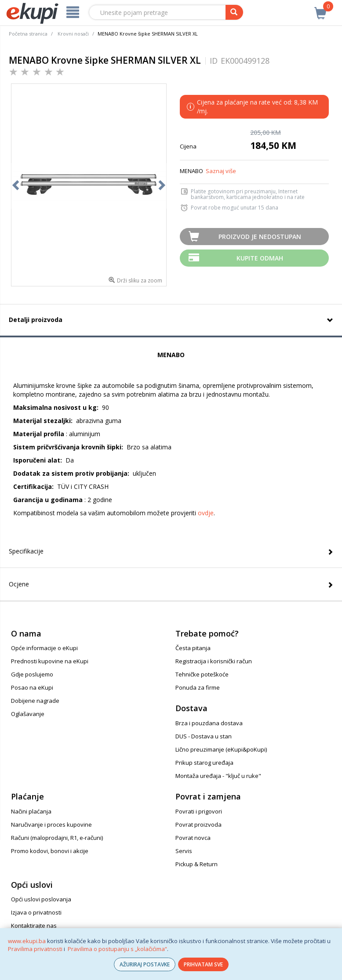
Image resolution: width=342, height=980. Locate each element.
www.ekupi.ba (27, 941)
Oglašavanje (28, 714)
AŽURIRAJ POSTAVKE (145, 964)
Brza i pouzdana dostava (209, 723)
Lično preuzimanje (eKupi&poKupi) (221, 749)
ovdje (206, 513)
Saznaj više (221, 171)
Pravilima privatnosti (35, 949)
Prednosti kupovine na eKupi (50, 661)
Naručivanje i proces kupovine (51, 825)
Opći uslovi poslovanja (41, 899)
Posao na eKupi (32, 687)
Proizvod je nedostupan (260, 237)
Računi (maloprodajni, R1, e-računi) (57, 838)
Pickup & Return (196, 864)
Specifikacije (26, 551)
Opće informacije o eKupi (44, 648)
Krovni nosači (73, 34)
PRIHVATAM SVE (203, 964)
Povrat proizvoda (198, 825)
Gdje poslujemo (32, 674)
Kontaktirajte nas (34, 926)
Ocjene (19, 584)
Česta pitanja (193, 648)
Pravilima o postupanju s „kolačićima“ (117, 949)
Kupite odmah (260, 258)
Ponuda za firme (198, 687)
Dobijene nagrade (35, 701)
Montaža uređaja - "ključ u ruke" (218, 776)
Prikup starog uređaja (204, 763)
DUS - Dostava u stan (204, 736)
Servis (184, 851)
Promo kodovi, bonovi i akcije (50, 851)
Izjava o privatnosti (36, 912)
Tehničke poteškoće (202, 674)
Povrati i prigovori (199, 811)
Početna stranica (28, 34)
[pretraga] (234, 12)
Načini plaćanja (31, 811)
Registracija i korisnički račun (214, 661)
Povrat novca (193, 838)
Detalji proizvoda (36, 320)
